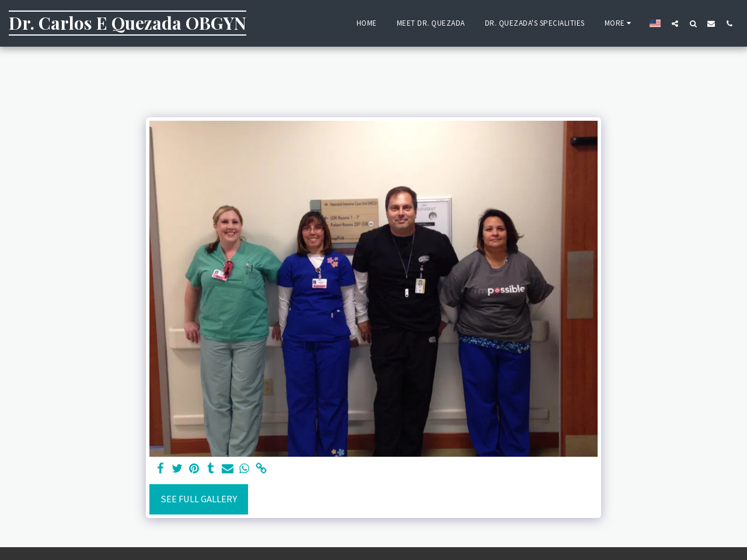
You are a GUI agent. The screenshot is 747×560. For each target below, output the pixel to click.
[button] (675, 23)
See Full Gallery (199, 499)
